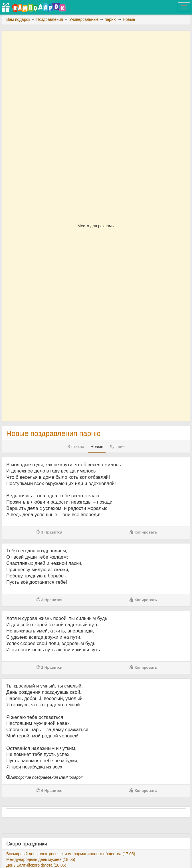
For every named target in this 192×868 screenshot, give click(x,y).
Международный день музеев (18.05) (41, 859)
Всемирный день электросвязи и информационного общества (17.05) (71, 854)
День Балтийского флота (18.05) (36, 865)
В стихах (76, 447)
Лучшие (117, 447)
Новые (97, 447)
